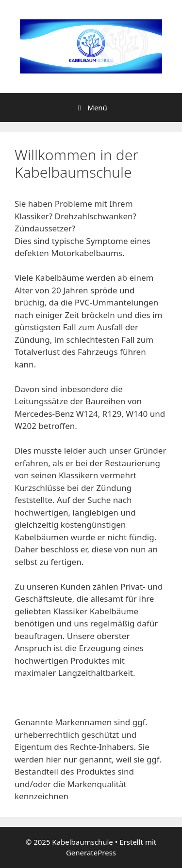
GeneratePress (91, 853)
